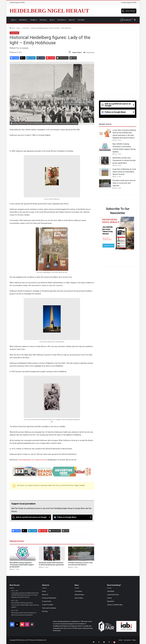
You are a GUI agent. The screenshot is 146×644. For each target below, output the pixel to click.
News (13, 20)
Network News (79, 595)
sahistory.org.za (41, 460)
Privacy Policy (47, 601)
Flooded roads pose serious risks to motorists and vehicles (124, 183)
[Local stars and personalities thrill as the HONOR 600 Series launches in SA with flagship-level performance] (105, 133)
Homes (109, 598)
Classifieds (22, 20)
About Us (72, 20)
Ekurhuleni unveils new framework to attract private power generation (124, 160)
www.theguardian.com (26, 460)
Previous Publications (49, 598)
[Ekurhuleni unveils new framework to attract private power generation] (52, 554)
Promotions (61, 20)
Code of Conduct (48, 605)
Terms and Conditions (49, 608)
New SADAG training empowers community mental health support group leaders (22, 565)
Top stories (127, 640)
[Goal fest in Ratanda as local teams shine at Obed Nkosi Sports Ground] (105, 172)
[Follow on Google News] (73, 517)
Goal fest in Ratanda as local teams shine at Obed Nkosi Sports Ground (124, 172)
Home (12, 28)
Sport (51, 20)
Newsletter (111, 601)
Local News (78, 591)
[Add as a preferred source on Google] (129, 11)
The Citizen (81, 20)
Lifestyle (33, 20)
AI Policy (45, 611)
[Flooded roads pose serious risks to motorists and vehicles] (81, 554)
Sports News (79, 598)
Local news (25, 28)
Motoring (43, 20)
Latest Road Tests (113, 595)
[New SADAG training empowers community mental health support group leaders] (23, 554)
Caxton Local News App (115, 605)
